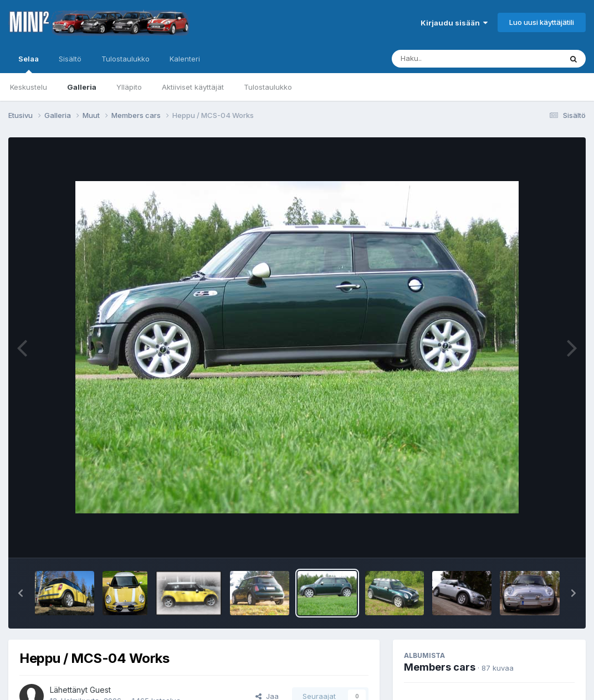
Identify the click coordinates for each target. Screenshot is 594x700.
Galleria (82, 87)
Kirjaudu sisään (454, 23)
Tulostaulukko (268, 87)
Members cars (440, 667)
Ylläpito (129, 87)
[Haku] (456, 59)
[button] (21, 593)
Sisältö (70, 59)
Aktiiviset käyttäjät (193, 87)
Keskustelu (29, 87)
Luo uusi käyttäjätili (542, 22)
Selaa (29, 64)
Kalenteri (185, 59)
